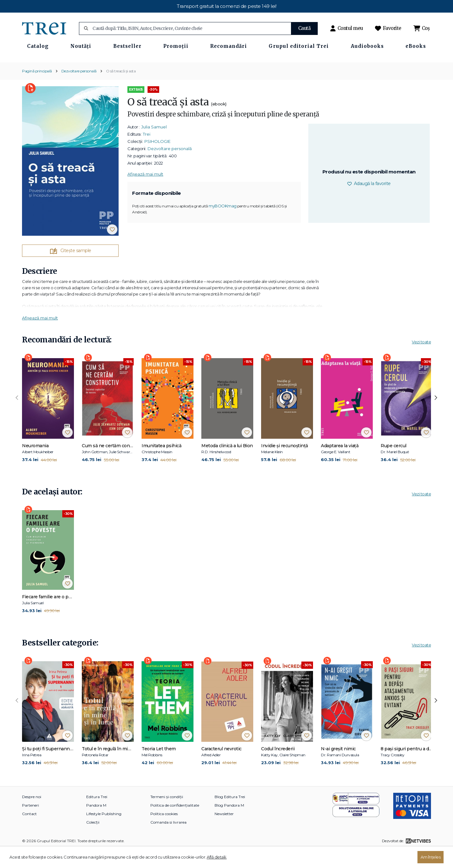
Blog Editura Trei (230, 815)
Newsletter (224, 832)
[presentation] (17, 416)
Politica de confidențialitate (175, 823)
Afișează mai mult (145, 192)
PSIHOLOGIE (157, 160)
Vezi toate (421, 360)
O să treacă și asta (121, 89)
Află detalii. (217, 857)
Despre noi (32, 815)
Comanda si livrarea (168, 840)
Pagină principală (37, 89)
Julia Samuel (154, 145)
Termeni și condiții (167, 815)
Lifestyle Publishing (104, 832)
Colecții (93, 840)
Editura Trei (97, 815)
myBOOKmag (223, 224)
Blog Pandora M (229, 823)
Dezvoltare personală (79, 89)
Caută (305, 28)
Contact (29, 832)
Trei (147, 152)
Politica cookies (164, 832)
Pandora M (96, 823)
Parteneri (31, 823)
